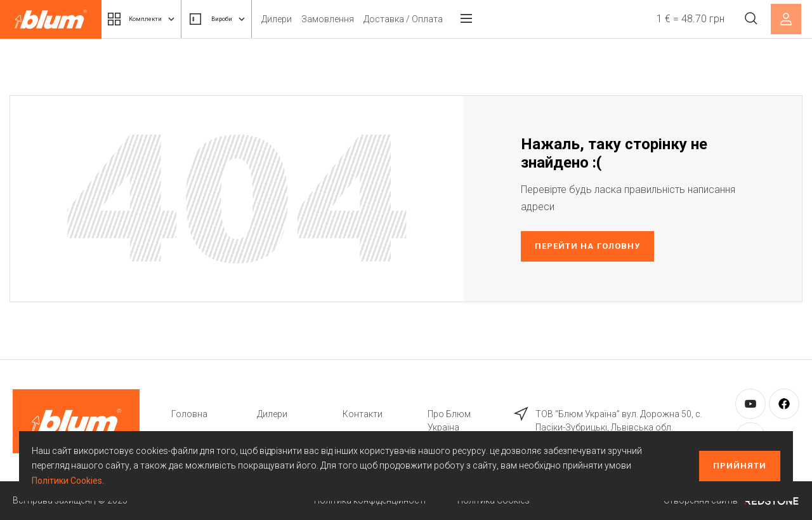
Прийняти (740, 466)
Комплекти (151, 19)
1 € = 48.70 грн (684, 19)
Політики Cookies (67, 481)
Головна (189, 414)
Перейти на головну (587, 246)
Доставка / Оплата (439, 19)
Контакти (363, 414)
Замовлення (364, 19)
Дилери (313, 19)
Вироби (244, 19)
